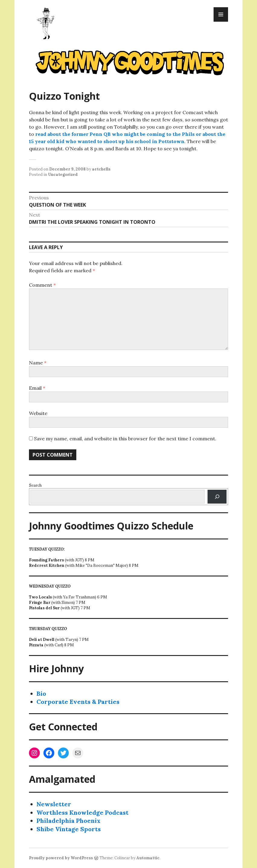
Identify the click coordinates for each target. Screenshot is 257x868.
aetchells (101, 169)
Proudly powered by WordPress (61, 858)
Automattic (148, 858)
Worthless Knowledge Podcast (82, 812)
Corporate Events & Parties (78, 702)
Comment (42, 285)
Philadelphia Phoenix (68, 821)
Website (38, 413)
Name (38, 363)
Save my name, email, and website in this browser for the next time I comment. (125, 439)
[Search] (217, 496)
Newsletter (54, 804)
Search (35, 485)
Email (37, 388)
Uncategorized (63, 175)
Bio (41, 693)
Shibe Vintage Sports (69, 829)
